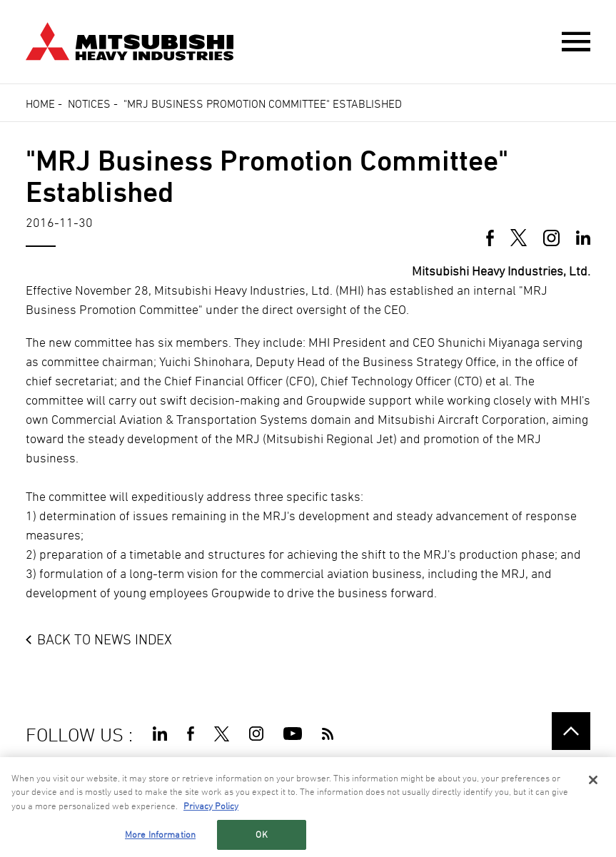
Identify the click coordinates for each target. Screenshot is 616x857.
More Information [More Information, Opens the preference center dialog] (160, 835)
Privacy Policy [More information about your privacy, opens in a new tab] (211, 806)
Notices (89, 103)
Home (40, 103)
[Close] (593, 780)
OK (261, 835)
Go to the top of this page (571, 731)
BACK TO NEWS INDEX (105, 639)
